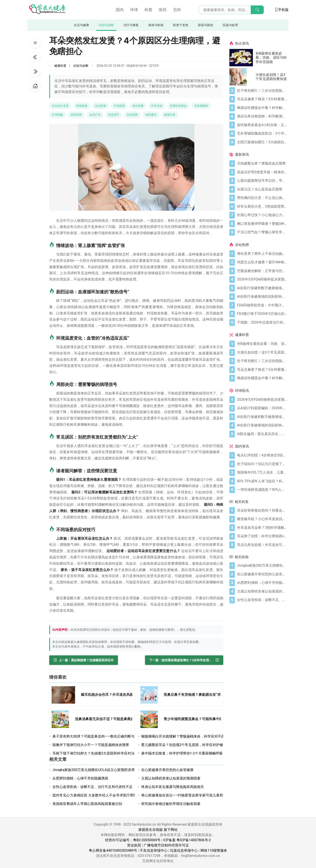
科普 (148, 10)
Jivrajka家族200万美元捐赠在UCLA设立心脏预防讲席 (94, 770)
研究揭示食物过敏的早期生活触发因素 (171, 804)
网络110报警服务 (214, 850)
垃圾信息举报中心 (184, 850)
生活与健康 (81, 25)
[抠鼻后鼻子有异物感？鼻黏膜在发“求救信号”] (150, 696)
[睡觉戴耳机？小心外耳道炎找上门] (262, 519)
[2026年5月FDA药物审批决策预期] (262, 279)
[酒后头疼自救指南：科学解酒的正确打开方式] (262, 116)
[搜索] (257, 10)
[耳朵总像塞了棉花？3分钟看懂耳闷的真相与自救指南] (262, 99)
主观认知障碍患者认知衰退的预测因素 (171, 778)
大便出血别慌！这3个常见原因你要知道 (271, 77)
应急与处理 (230, 25)
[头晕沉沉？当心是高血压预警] (262, 189)
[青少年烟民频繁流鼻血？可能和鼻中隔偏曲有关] (150, 720)
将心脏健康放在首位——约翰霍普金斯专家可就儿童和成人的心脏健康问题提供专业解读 (208, 795)
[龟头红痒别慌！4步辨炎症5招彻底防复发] (262, 455)
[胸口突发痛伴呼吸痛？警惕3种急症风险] (262, 224)
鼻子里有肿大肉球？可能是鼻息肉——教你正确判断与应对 (97, 736)
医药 (163, 10)
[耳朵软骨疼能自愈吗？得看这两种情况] (262, 511)
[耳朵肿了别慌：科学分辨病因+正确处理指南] (262, 536)
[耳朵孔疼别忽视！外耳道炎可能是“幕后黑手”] (262, 545)
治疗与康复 (131, 25)
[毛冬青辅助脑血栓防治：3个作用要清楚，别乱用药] (262, 134)
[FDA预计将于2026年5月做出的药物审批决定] (262, 314)
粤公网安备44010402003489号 (113, 850)
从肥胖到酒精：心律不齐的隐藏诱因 (80, 778)
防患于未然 (181, 25)
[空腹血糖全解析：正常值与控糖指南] (262, 271)
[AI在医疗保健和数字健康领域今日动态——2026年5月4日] (262, 288)
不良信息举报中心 (154, 850)
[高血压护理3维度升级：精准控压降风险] (262, 172)
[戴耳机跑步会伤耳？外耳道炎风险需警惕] (65, 696)
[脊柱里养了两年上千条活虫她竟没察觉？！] (262, 254)
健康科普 (60, 66)
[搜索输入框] (231, 10)
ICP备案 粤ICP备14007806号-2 (187, 840)
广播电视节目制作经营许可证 (166, 845)
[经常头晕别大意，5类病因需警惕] (262, 207)
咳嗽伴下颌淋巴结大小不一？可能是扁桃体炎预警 (91, 745)
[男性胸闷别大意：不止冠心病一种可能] (262, 198)
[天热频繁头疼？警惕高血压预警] (262, 164)
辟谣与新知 (205, 25)
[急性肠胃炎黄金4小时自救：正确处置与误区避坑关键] (262, 125)
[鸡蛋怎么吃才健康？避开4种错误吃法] (262, 262)
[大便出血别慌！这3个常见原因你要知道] (242, 77)
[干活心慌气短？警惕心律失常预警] (262, 232)
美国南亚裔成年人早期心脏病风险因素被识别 (87, 804)
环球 (134, 10)
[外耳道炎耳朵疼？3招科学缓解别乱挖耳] (262, 528)
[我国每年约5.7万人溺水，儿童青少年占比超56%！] (262, 472)
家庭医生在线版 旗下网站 (158, 830)
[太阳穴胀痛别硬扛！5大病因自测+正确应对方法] (262, 142)
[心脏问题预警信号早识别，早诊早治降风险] (262, 181)
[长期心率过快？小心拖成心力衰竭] (262, 215)
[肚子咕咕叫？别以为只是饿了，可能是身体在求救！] (262, 464)
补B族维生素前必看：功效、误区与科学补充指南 (271, 58)
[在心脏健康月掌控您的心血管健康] (262, 574)
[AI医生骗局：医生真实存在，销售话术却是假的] (262, 434)
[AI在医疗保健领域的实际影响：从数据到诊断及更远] (262, 297)
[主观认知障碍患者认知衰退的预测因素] (262, 591)
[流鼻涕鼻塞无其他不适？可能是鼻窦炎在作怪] (62, 720)
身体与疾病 (156, 25)
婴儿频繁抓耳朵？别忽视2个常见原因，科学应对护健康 (184, 745)
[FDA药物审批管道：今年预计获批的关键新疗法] (262, 305)
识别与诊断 (106, 25)
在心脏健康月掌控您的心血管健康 (167, 770)
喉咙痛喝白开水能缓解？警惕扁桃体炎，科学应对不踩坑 (185, 736)
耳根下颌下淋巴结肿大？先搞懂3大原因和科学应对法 (93, 753)
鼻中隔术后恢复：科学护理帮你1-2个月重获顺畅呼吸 (182, 753)
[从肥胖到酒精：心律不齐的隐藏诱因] (262, 583)
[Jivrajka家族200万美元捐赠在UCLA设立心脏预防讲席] (262, 566)
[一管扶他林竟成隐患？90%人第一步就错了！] (262, 490)
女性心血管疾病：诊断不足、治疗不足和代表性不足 (92, 787)
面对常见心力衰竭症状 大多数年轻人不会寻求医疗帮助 (95, 795)
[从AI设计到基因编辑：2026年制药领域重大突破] (262, 408)
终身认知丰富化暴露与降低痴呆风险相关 (173, 787)
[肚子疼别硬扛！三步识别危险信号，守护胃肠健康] (262, 91)
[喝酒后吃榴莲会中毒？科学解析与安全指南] (262, 108)
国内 (120, 10)
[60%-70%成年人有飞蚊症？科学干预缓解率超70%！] (262, 481)
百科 (177, 10)
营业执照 (134, 845)
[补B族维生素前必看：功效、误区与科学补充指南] (242, 58)
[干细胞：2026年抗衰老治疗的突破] (262, 322)
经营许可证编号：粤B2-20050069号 (133, 840)
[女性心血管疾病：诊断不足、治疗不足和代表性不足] (262, 600)
